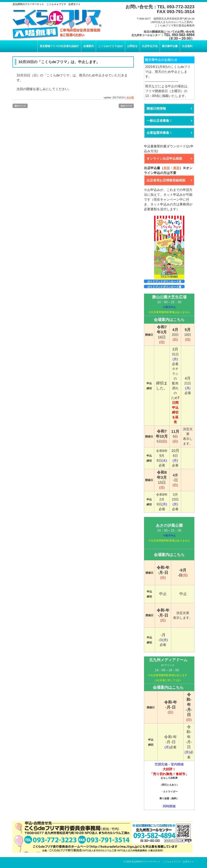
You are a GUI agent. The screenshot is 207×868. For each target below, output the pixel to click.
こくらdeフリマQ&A (110, 46)
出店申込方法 (150, 46)
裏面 (176, 168)
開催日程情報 (156, 109)
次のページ (126, 106)
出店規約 (187, 46)
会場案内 (89, 46)
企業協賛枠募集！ (159, 133)
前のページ (20, 106)
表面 (167, 168)
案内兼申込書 (170, 46)
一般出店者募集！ (159, 121)
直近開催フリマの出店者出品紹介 (59, 46)
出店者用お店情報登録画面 (166, 180)
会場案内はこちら (168, 687)
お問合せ (132, 46)
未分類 (130, 98)
